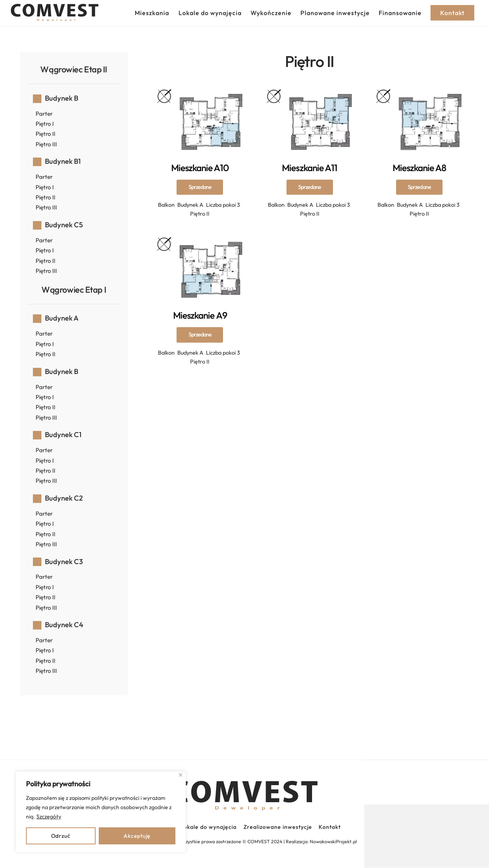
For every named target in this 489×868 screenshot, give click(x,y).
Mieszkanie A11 (310, 187)
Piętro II (200, 214)
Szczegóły (49, 817)
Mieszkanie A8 (420, 187)
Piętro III (46, 144)
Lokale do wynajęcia (210, 13)
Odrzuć (61, 836)
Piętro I (45, 124)
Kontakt (330, 827)
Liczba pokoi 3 (223, 205)
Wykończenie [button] (271, 13)
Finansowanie (400, 13)
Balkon (166, 205)
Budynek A (190, 205)
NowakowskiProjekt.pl (333, 841)
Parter (44, 114)
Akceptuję (137, 836)
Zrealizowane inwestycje (278, 827)
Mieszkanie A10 (200, 187)
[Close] (181, 775)
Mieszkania (152, 13)
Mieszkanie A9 (200, 334)
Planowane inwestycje (335, 13)
